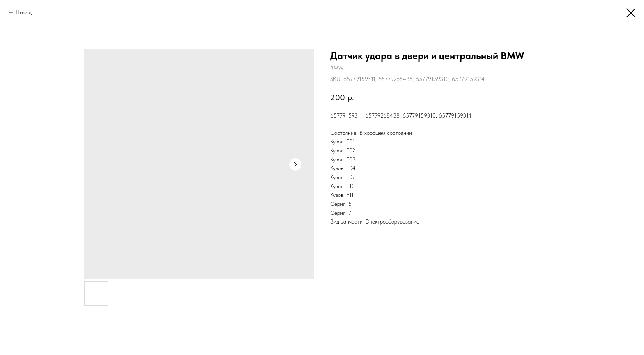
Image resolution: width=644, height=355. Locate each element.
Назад (24, 12)
